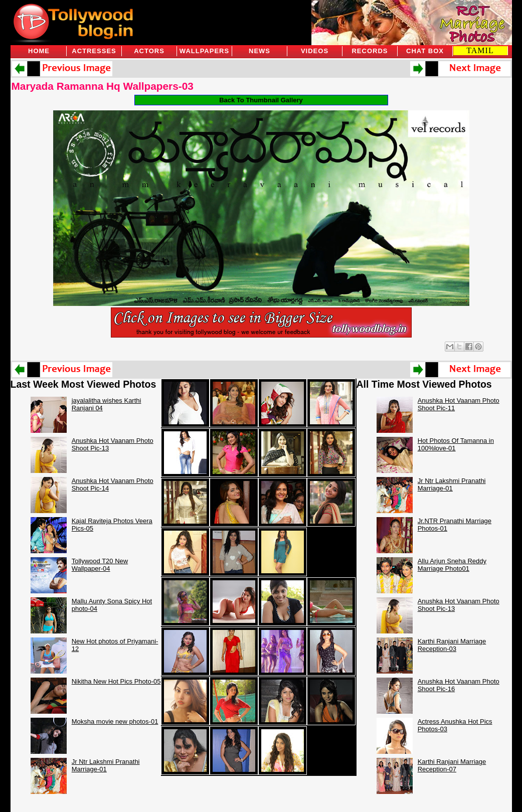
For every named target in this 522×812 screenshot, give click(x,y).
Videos (315, 51)
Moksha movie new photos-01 (115, 721)
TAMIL (480, 50)
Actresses (94, 51)
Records (370, 51)
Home (39, 51)
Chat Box (425, 51)
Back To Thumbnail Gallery (261, 100)
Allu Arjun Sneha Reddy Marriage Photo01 (452, 565)
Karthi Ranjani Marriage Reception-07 (452, 765)
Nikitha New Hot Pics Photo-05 (116, 681)
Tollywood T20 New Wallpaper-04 (100, 565)
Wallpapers (204, 51)
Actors (149, 51)
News (259, 51)
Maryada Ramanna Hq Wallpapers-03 (103, 86)
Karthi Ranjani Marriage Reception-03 (452, 645)
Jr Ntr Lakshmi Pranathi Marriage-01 (106, 765)
